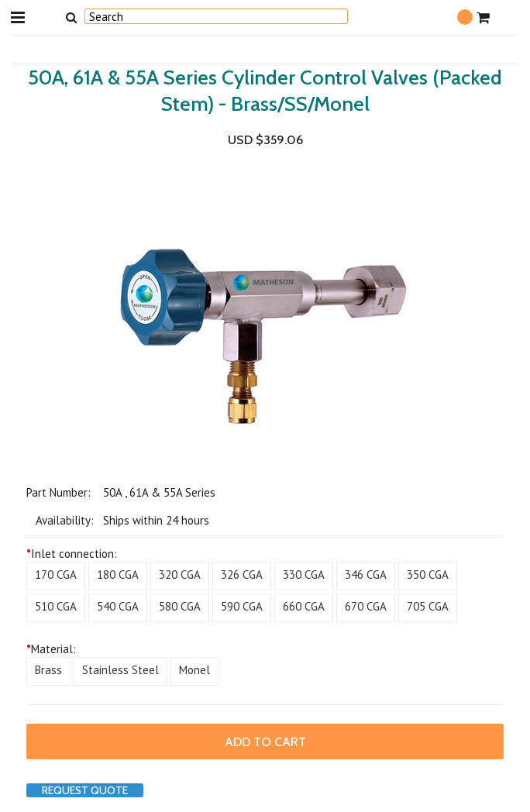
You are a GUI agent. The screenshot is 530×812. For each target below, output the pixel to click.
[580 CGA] (180, 608)
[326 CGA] (242, 576)
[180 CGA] (118, 576)
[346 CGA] (366, 576)
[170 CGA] (56, 576)
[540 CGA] (118, 608)
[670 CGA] (366, 608)
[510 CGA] (56, 608)
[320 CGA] (180, 576)
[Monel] (194, 671)
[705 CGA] (428, 608)
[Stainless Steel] (120, 671)
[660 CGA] (304, 608)
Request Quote (85, 790)
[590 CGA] (242, 608)
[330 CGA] (304, 576)
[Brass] (48, 671)
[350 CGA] (428, 576)
